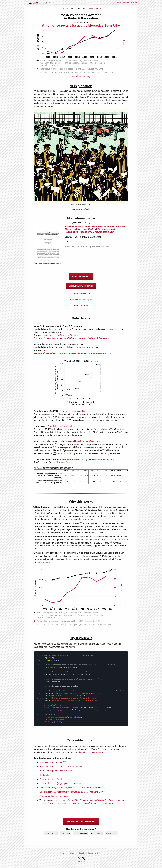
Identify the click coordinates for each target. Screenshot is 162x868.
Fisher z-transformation (102, 459)
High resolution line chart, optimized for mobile (61, 767)
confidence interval (72, 459)
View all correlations (81, 293)
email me (126, 2)
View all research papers (81, 300)
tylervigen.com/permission (91, 752)
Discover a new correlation (81, 286)
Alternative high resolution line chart (56, 771)
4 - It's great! (96, 833)
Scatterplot (44, 775)
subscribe (134, 2)
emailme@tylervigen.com (86, 853)
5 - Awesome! (112, 833)
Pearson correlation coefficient (74, 411)
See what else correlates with (71, 338)
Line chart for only (71, 788)
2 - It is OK (65, 833)
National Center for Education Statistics (60, 335)
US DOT (46, 350)
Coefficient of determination (61, 426)
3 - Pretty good (80, 833)
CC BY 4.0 (81, 860)
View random (95, 9)
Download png (81, 75)
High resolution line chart (51, 762)
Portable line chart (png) (51, 779)
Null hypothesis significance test (86, 441)
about (119, 2)
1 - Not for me (51, 833)
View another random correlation (81, 821)
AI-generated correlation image (54, 796)
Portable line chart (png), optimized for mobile (61, 783)
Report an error (81, 305)
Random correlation (81, 276)
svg (88, 76)
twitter (100, 853)
